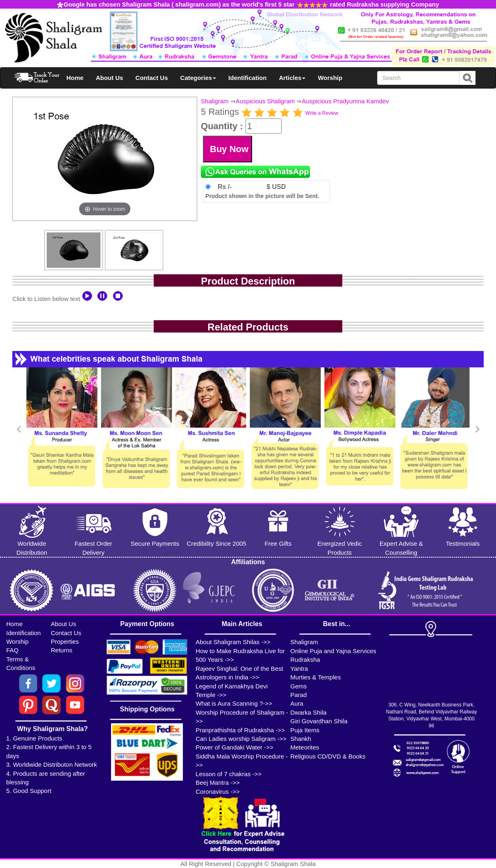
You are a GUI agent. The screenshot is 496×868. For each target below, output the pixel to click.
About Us (110, 78)
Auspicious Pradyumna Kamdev (345, 101)
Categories (198, 78)
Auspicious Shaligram (265, 101)
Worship (330, 78)
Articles (292, 78)
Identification (247, 78)
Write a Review (322, 113)
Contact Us (151, 78)
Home (75, 78)
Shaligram (215, 101)
